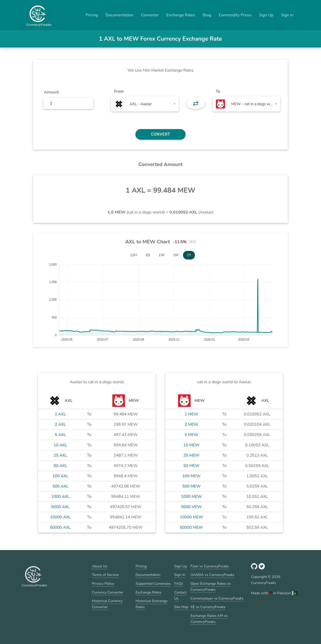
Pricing (92, 15)
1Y (189, 255)
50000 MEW (191, 527)
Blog (207, 15)
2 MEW (191, 424)
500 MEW (191, 486)
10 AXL (60, 445)
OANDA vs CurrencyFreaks (212, 575)
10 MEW (191, 445)
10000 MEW (191, 517)
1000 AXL (60, 497)
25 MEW (191, 455)
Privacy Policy (103, 583)
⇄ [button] (196, 103)
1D (148, 255)
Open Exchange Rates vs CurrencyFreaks (211, 586)
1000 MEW (191, 497)
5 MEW (191, 435)
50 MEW (191, 466)
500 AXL (60, 486)
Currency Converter (107, 592)
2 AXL (60, 424)
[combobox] (145, 104)
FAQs (179, 583)
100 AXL (60, 476)
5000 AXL (60, 507)
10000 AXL (60, 517)
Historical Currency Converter (107, 604)
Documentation (119, 15)
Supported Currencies (153, 583)
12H (133, 255)
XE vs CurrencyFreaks (208, 607)
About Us (99, 566)
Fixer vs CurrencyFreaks (210, 566)
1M (176, 255)
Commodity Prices (235, 15)
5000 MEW (191, 507)
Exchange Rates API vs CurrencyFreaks (209, 619)
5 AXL (60, 435)
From (119, 91)
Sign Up (266, 15)
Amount (51, 92)
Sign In (287, 15)
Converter (150, 15)
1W (162, 255)
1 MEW (191, 414)
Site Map (181, 607)
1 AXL (60, 414)
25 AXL (60, 455)
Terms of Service (105, 575)
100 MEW (191, 476)
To (218, 91)
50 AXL (60, 466)
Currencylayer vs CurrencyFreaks (217, 598)
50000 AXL (60, 527)
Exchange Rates (181, 15)
